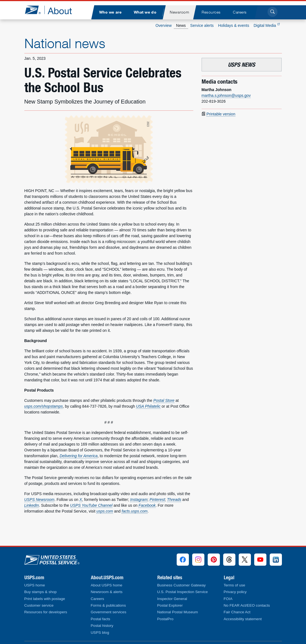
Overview (163, 25)
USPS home (35, 585)
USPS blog (100, 633)
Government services (109, 612)
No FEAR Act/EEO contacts (247, 605)
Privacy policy (235, 592)
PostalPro (165, 619)
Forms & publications (108, 605)
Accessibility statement (243, 619)
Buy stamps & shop (41, 592)
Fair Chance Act (237, 612)
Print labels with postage (45, 599)
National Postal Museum (178, 612)
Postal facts (101, 619)
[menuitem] (110, 12)
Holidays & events (234, 25)
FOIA (228, 599)
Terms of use (235, 585)
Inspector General (172, 599)
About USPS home (107, 585)
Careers (97, 599)
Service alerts (202, 25)
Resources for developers (46, 612)
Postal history (102, 626)
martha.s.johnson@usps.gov (226, 95)
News (181, 25)
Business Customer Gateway (182, 585)
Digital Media (267, 25)
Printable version (221, 114)
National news (65, 43)
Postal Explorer (170, 605)
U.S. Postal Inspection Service (183, 592)
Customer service (39, 605)
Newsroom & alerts (107, 592)
